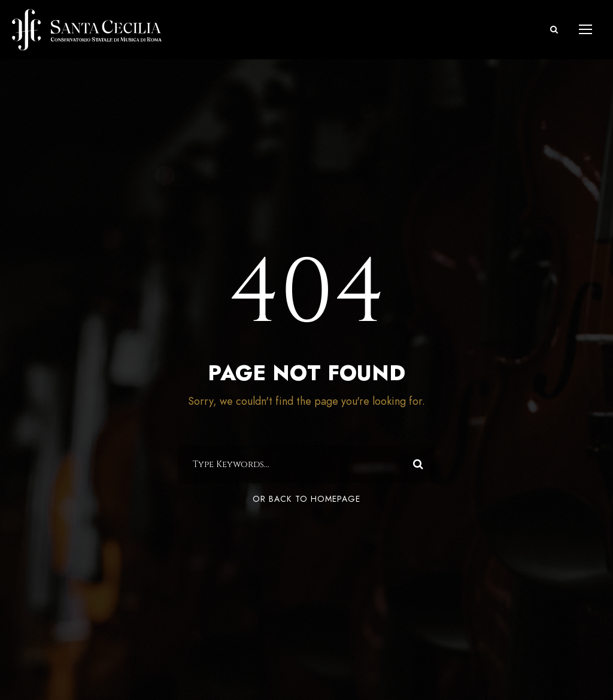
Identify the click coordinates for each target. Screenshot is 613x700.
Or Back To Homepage (306, 499)
